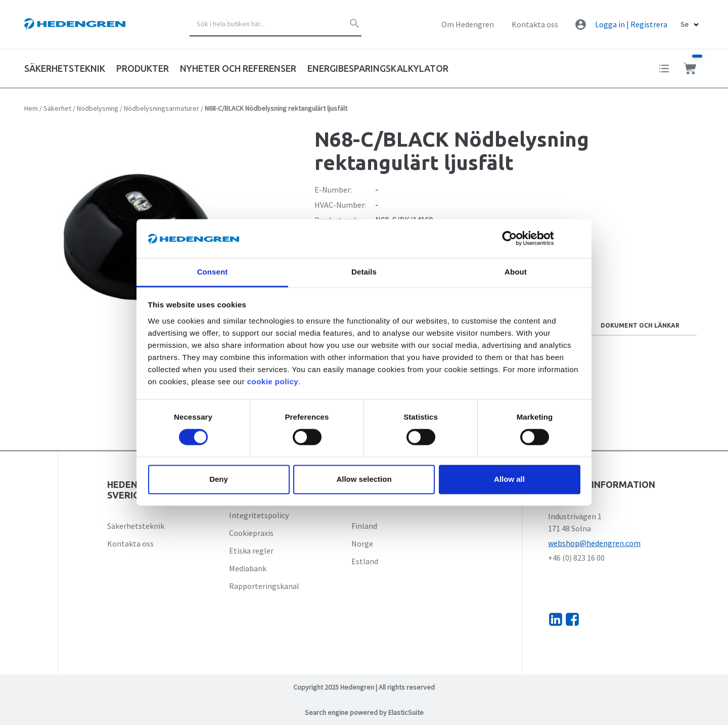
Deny (219, 479)
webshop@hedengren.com (594, 543)
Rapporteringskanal (264, 586)
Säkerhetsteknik (136, 526)
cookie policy (273, 381)
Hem (31, 108)
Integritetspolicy (259, 515)
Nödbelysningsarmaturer (162, 108)
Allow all (509, 479)
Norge (362, 543)
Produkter (143, 68)
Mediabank (248, 568)
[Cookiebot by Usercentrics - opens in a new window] (517, 239)
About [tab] (516, 272)
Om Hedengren (468, 24)
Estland (365, 561)
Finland (364, 526)
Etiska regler (251, 551)
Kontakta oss (535, 24)
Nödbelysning (98, 108)
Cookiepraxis (251, 533)
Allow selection (364, 479)
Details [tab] (364, 272)
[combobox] (276, 24)
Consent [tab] (213, 272)
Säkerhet (57, 108)
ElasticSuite (406, 712)
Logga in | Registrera (631, 24)
